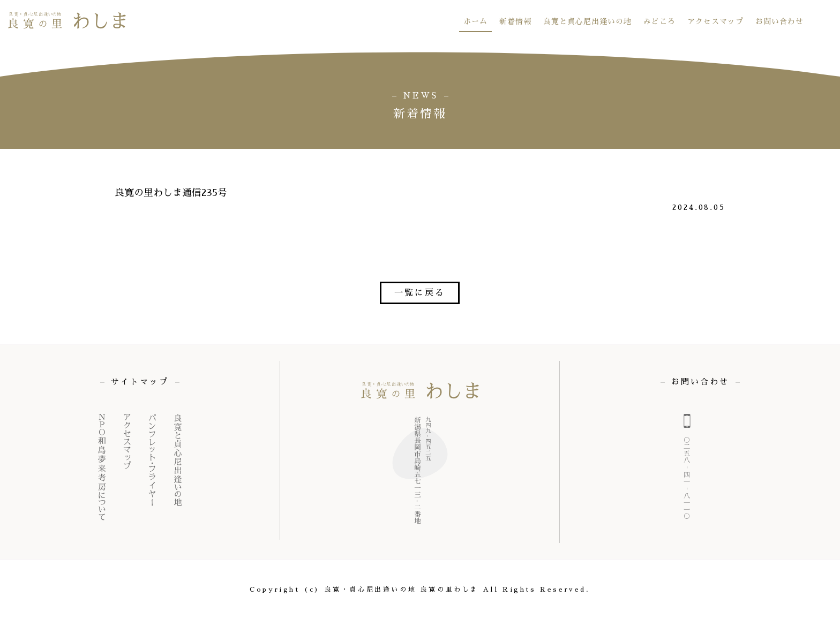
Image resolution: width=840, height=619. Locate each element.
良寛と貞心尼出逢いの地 (587, 21)
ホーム (475, 21)
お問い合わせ (779, 21)
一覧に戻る (420, 293)
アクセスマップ (715, 21)
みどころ (659, 21)
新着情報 (515, 21)
